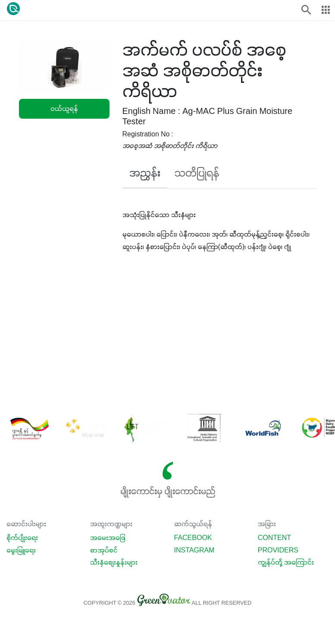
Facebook (193, 538)
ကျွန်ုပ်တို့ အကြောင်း (286, 563)
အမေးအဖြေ (108, 538)
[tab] (145, 176)
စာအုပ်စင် (104, 551)
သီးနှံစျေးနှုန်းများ (114, 563)
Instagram (194, 551)
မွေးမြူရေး (21, 551)
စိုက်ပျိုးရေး (22, 538)
